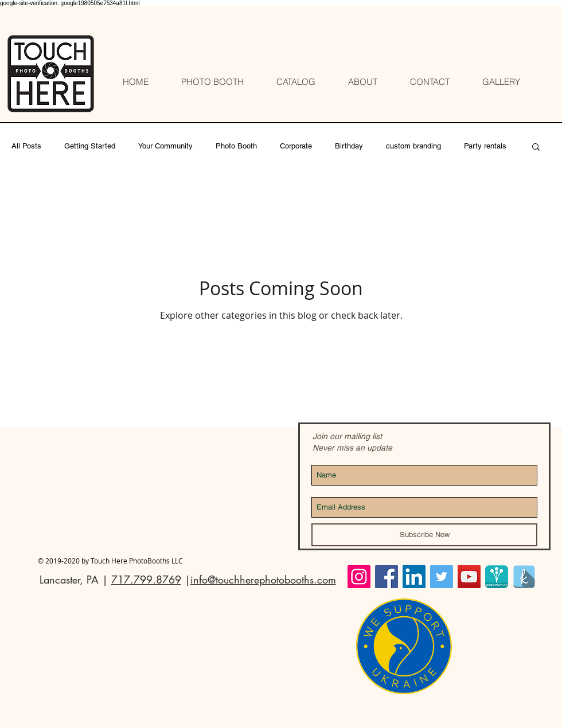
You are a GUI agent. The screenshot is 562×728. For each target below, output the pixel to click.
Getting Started (90, 146)
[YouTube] (469, 577)
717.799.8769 (146, 580)
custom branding (413, 146)
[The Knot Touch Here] (524, 577)
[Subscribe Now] (424, 535)
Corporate (296, 146)
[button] (536, 148)
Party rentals (485, 146)
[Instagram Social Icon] (359, 577)
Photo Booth (236, 146)
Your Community (165, 146)
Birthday (349, 146)
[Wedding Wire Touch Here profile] (497, 577)
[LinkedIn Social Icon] (414, 577)
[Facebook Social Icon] (387, 577)
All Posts (26, 146)
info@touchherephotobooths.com (263, 580)
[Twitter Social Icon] (442, 577)
